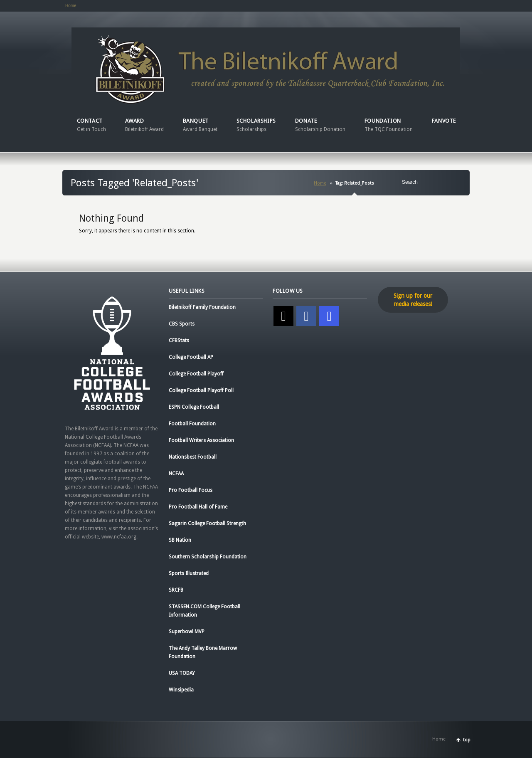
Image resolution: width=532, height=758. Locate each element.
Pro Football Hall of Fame (198, 507)
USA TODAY (182, 673)
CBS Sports (182, 324)
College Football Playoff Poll (201, 390)
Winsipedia (181, 690)
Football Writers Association (201, 440)
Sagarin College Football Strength (207, 523)
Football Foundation (192, 424)
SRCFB (176, 590)
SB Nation (180, 540)
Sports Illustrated (189, 573)
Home (71, 6)
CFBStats (179, 341)
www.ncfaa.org (119, 537)
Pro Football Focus (191, 490)
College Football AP (191, 357)
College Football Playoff (196, 374)
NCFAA (176, 474)
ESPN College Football (194, 407)
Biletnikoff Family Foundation (202, 307)
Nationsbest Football (193, 457)
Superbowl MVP (187, 632)
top (467, 740)
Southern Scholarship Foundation (208, 557)
